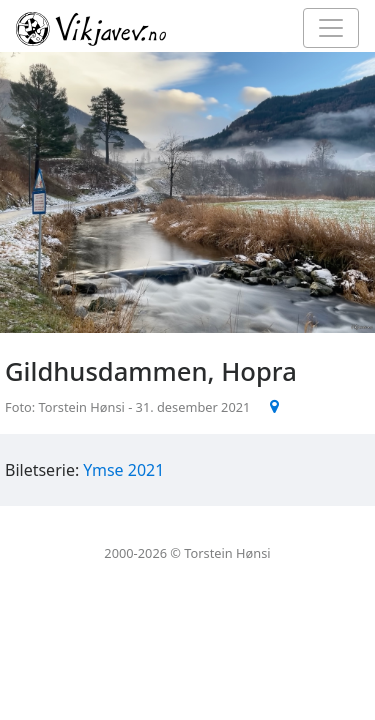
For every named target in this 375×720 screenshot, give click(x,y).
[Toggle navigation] (331, 28)
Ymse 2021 (123, 470)
